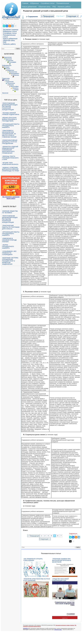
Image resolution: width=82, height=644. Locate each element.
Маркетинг (11, 70)
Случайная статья (10, 33)
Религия (7, 80)
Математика (13, 72)
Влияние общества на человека (10, 212)
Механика (16, 75)
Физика (11, 85)
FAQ (5, 42)
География (13, 62)
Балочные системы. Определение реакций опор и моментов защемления (10, 261)
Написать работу (9, 44)
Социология (10, 82)
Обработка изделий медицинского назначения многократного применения (10, 150)
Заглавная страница (11, 30)
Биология (9, 59)
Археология (8, 57)
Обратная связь (9, 40)
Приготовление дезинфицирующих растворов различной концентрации (10, 106)
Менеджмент (15, 73)
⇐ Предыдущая (48, 16)
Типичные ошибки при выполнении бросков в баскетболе (62, 560)
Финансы (15, 88)
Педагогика (6, 78)
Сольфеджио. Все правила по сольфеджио (9, 253)
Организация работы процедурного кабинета (11, 126)
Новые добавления (10, 39)
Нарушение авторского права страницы (65, 625)
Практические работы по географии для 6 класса (11, 227)
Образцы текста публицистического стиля (10, 158)
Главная (25, 3)
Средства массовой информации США (60, 580)
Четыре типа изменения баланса (10, 164)
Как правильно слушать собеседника (33, 560)
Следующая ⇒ (72, 16)
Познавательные (63, 3)
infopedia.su (26, 628)
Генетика (10, 61)
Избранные (35, 3)
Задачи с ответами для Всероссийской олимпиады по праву (11, 169)
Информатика (7, 65)
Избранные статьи (10, 31)
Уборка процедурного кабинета (8, 246)
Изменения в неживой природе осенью (9, 240)
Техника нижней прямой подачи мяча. (11, 114)
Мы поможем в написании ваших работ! (11, 198)
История (7, 67)
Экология (5, 93)
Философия (15, 86)
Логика (8, 69)
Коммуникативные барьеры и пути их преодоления (10, 142)
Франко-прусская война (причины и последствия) (9, 119)
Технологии (11, 83)
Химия (16, 90)
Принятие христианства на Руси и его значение (37, 580)
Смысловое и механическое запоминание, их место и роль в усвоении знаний (9, 134)
